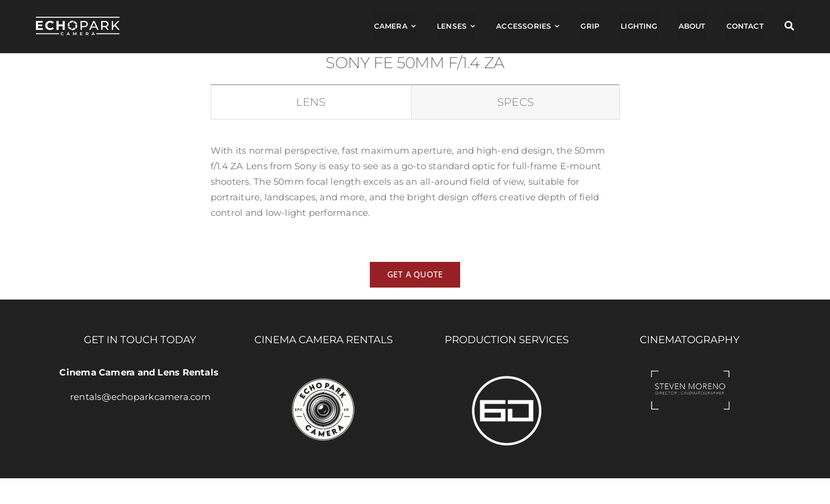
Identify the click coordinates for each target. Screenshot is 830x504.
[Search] (789, 26)
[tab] (311, 103)
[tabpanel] (415, 187)
